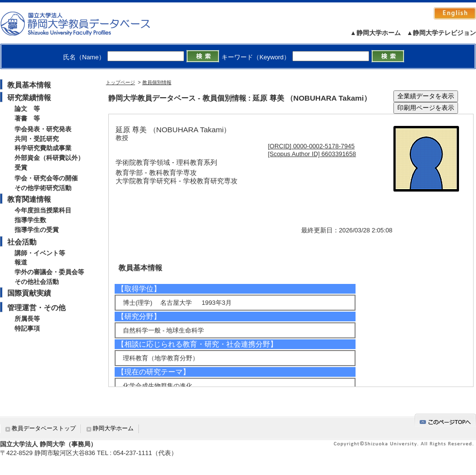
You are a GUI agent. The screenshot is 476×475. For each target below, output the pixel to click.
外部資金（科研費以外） (49, 158)
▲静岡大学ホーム (375, 33)
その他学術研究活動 (43, 188)
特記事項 (27, 328)
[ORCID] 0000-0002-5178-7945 (312, 146)
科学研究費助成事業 (43, 148)
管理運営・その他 (36, 308)
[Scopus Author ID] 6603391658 (312, 154)
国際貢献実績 (29, 293)
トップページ (120, 82)
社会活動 (22, 242)
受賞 (21, 167)
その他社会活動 (37, 282)
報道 (21, 262)
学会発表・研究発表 (43, 129)
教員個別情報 (157, 82)
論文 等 (27, 109)
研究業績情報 (29, 97)
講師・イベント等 (40, 253)
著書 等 (27, 118)
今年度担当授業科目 (43, 210)
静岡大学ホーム (113, 428)
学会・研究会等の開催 (46, 178)
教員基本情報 (29, 85)
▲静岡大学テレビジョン (441, 33)
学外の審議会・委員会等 (49, 272)
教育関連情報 (29, 199)
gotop (445, 420)
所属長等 (27, 319)
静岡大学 (85, 23)
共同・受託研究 (37, 139)
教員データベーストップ (44, 428)
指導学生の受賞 (37, 230)
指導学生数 (30, 220)
